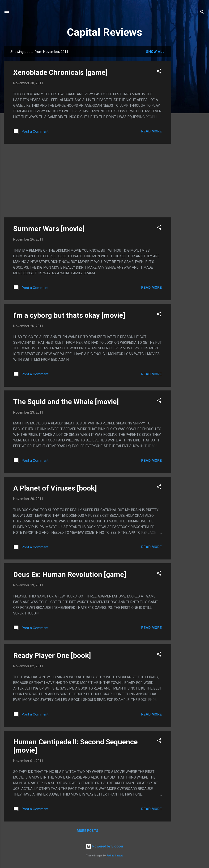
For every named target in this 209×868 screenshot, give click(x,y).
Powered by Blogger (104, 846)
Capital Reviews (104, 32)
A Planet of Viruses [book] (55, 488)
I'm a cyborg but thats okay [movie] (69, 315)
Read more (151, 131)
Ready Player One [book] (52, 655)
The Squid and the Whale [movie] (66, 402)
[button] (159, 72)
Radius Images (115, 856)
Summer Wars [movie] (49, 229)
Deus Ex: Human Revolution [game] (70, 574)
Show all (155, 52)
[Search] (202, 13)
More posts (87, 831)
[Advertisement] (190, 117)
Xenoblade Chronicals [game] (60, 72)
